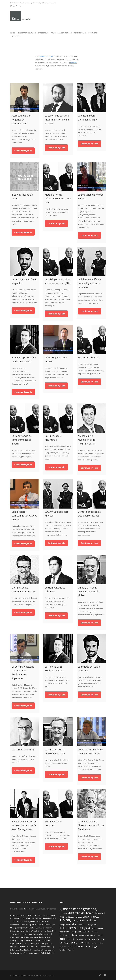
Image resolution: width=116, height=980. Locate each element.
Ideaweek (73, 63)
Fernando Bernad (46, 947)
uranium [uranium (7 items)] (63, 950)
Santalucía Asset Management (44, 918)
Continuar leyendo (23, 151)
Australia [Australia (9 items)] (63, 913)
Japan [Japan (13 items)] (75, 935)
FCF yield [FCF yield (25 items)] (84, 928)
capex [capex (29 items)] (95, 916)
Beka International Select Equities (23, 950)
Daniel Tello (32, 915)
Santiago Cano (16, 940)
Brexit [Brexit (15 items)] (86, 917)
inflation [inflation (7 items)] (94, 932)
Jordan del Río (50, 931)
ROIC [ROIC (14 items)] (81, 943)
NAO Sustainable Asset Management (25, 953)
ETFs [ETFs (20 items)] (63, 928)
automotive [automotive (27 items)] (76, 913)
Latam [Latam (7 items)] (82, 935)
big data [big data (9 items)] (71, 917)
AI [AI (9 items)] (61, 910)
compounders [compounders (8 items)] (65, 925)
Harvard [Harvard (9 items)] (100, 928)
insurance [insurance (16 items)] (65, 935)
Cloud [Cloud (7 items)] (75, 921)
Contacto (93, 33)
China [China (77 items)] (65, 920)
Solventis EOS (29, 940)
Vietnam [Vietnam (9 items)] (71, 950)
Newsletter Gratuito (26, 33)
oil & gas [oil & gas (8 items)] (80, 939)
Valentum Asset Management (23, 921)
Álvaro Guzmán (37, 925)
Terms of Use (50, 975)
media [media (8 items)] (100, 935)
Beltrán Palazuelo (48, 953)
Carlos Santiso (44, 915)
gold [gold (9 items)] (94, 928)
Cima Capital (25, 918)
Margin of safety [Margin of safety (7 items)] (91, 935)
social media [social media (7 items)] (64, 947)
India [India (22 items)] (86, 931)
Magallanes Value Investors (40, 934)
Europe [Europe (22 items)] (72, 928)
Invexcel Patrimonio (19, 934)
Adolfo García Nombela (28, 947)
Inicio (13, 33)
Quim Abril (40, 928)
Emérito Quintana (17, 931)
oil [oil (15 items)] (73, 939)
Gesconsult (34, 937)
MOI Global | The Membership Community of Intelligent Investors (34, 3)
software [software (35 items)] (77, 946)
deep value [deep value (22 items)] (79, 924)
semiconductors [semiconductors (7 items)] (97, 943)
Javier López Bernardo (19, 937)
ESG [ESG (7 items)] (96, 925)
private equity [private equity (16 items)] (92, 939)
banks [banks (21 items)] (90, 913)
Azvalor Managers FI (46, 950)
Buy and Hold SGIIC (37, 943)
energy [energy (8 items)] (90, 925)
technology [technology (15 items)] (91, 947)
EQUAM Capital (28, 928)
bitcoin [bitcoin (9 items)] (79, 917)
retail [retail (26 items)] (73, 942)
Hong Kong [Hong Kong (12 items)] (76, 932)
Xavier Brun (25, 925)
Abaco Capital (23, 943)
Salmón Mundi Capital (34, 931)
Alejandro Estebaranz (18, 915)
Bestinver (50, 928)
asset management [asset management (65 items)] (80, 909)
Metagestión (45, 937)
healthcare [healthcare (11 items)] (65, 932)
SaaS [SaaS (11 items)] (88, 943)
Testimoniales (80, 33)
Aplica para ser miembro (61, 33)
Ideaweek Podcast (46, 56)
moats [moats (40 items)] (65, 939)
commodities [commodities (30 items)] (88, 920)
